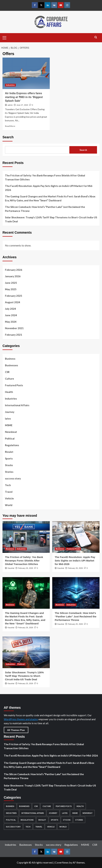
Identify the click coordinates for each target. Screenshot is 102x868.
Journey (10, 412)
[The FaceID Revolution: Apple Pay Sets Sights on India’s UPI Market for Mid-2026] (76, 537)
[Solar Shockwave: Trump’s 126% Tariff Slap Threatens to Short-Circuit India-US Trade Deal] (26, 652)
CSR (7, 372)
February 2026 (14, 270)
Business (10, 359)
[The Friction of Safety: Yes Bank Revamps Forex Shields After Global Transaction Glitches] (26, 537)
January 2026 (13, 276)
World (9, 505)
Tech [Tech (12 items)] (28, 827)
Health (9, 392)
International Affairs (17, 405)
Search (8, 137)
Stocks (9, 465)
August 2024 (13, 302)
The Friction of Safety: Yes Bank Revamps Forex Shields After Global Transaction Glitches (45, 177)
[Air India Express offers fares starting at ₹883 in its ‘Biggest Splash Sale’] (26, 73)
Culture (9, 379)
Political (10, 438)
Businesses (11, 365)
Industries (11, 399)
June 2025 (11, 283)
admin (10, 105)
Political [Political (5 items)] (11, 820)
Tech (8, 485)
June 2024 (11, 315)
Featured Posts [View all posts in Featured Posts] (73, 549)
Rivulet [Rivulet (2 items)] (42, 820)
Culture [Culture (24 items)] (47, 806)
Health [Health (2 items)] (80, 806)
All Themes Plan (16, 730)
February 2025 (14, 296)
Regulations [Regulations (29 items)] (27, 820)
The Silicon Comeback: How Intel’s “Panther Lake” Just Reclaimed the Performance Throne (45, 209)
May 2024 (11, 322)
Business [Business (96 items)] (10, 806)
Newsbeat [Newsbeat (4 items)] (88, 813)
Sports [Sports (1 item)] (55, 820)
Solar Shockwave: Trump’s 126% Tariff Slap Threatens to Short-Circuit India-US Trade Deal (51, 219)
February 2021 (14, 335)
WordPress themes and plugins (21, 719)
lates (8, 419)
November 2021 (14, 328)
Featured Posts (14, 385)
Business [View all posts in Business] (10, 549)
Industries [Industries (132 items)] (11, 813)
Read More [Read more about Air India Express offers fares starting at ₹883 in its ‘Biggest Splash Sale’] (10, 126)
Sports (9, 458)
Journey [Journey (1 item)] (53, 813)
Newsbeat (11, 432)
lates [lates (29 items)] (65, 813)
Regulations (12, 445)
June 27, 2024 (22, 105)
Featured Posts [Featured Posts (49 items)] (64, 806)
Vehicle (9, 498)
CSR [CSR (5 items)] (36, 806)
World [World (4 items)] (63, 827)
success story (13, 478)
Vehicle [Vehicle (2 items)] (51, 827)
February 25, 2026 (75, 624)
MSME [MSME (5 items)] (75, 813)
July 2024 (10, 309)
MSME (9, 425)
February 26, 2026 (26, 568)
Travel (9, 492)
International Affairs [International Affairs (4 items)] (33, 813)
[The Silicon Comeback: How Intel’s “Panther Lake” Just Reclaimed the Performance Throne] (76, 593)
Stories (9, 472)
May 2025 (11, 289)
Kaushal (11, 568)
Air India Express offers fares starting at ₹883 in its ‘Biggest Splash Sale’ (24, 97)
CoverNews (62, 862)
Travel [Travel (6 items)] (39, 827)
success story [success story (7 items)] (13, 827)
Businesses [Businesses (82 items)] (24, 806)
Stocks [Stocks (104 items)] (67, 820)
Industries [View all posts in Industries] (10, 85)
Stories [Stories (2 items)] (79, 820)
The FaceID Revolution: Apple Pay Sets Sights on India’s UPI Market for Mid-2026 (49, 188)
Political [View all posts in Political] (21, 664)
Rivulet (9, 452)
